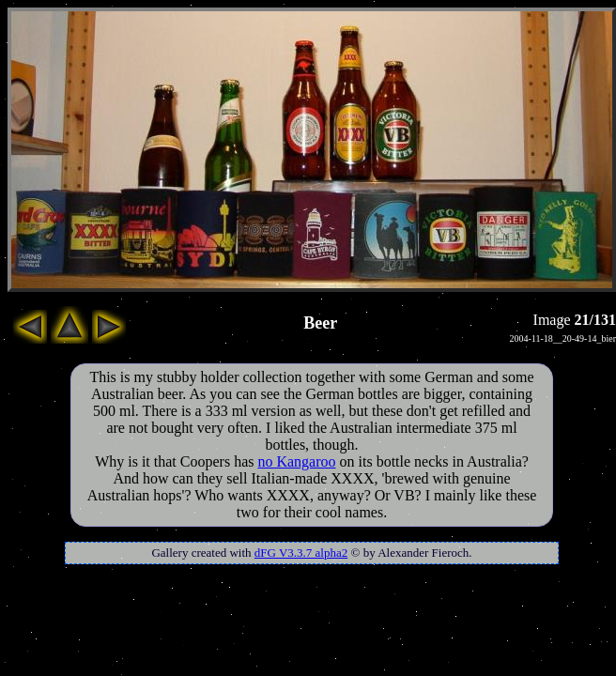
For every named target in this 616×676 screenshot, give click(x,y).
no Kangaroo (296, 461)
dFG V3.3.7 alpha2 (301, 553)
